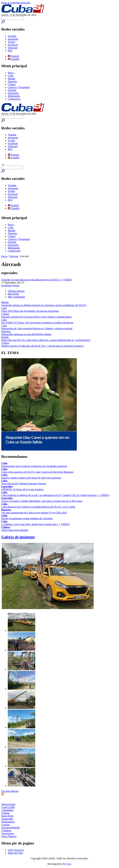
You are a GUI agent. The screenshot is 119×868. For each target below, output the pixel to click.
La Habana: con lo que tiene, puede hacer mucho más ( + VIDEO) (35, 524)
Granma (5, 825)
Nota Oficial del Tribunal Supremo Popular (24, 484)
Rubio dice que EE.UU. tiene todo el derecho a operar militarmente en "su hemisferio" (46, 340)
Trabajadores (8, 822)
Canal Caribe (8, 807)
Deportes (12, 81)
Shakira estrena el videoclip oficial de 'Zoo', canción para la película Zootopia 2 (43, 346)
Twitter (11, 42)
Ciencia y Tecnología (19, 87)
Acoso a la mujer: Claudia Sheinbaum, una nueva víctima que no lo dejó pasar (42, 501)
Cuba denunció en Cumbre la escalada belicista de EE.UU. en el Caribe (38, 507)
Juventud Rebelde (11, 828)
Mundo (11, 79)
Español (14, 59)
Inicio (11, 73)
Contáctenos (14, 99)
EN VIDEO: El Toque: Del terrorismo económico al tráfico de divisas (37, 323)
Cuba (11, 76)
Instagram (13, 39)
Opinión (12, 90)
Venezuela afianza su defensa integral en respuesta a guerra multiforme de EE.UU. (44, 305)
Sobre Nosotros (16, 850)
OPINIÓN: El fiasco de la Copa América (22, 489)
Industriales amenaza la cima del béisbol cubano (26, 334)
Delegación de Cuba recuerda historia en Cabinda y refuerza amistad (37, 328)
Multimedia (14, 96)
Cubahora (6, 830)
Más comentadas (16, 297)
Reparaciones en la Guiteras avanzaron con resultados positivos (34, 466)
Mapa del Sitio (15, 853)
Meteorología (8, 804)
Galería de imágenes (18, 537)
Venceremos (8, 833)
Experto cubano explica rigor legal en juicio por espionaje (31, 478)
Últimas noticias (16, 291)
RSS (10, 51)
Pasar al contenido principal (16, 3)
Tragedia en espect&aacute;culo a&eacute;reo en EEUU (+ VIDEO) (37, 280)
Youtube (12, 36)
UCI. (69, 864)
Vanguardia (7, 819)
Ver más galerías (10, 791)
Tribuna (5, 813)
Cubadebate (7, 810)
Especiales (13, 93)
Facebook (13, 45)
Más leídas (13, 294)
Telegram (13, 48)
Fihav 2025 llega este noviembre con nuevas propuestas (30, 311)
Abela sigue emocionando (15, 530)
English (13, 56)
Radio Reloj (8, 816)
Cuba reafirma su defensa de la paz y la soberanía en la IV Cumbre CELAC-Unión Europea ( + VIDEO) (55, 495)
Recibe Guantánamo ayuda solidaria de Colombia (27, 518)
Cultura (12, 84)
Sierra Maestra (9, 836)
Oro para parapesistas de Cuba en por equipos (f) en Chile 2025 (34, 513)
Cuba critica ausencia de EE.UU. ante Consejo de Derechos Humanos (37, 472)
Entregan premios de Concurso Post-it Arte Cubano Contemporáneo (36, 317)
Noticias (14, 256)
